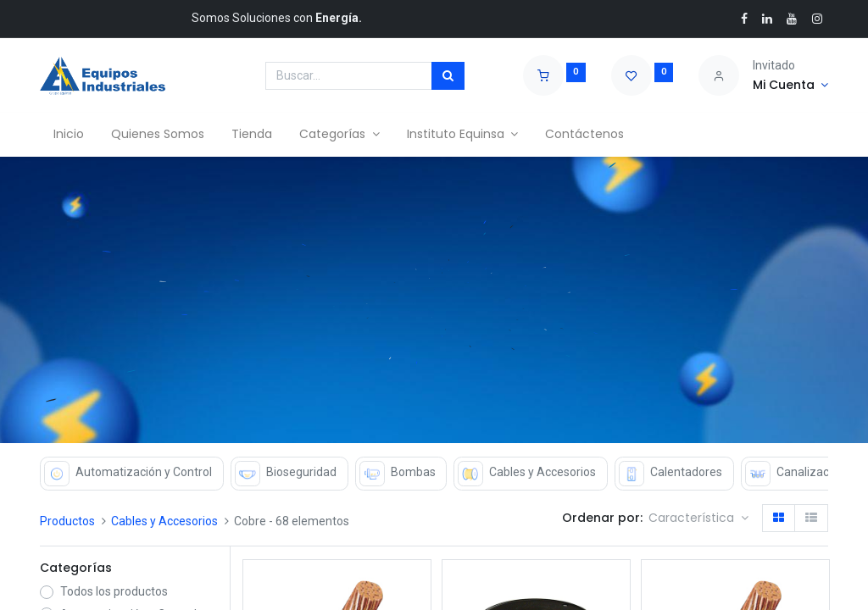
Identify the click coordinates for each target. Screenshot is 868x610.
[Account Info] (790, 86)
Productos (67, 521)
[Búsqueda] (448, 76)
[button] (698, 518)
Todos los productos (114, 591)
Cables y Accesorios (164, 521)
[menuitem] (69, 135)
